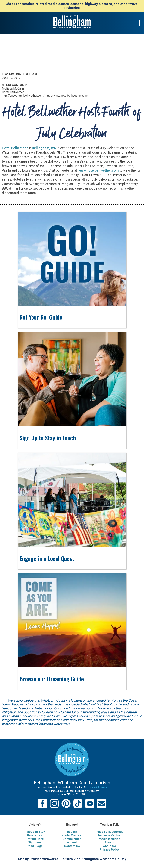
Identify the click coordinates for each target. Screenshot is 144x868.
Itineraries (35, 835)
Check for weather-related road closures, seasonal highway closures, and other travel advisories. (72, 6)
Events (72, 832)
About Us (109, 846)
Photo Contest (72, 835)
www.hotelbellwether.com (98, 170)
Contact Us (72, 846)
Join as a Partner (109, 835)
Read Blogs (35, 846)
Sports (109, 842)
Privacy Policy (109, 850)
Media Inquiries (109, 839)
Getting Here (34, 839)
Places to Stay (35, 832)
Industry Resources (109, 832)
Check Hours (98, 787)
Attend (72, 842)
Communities (72, 839)
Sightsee (34, 842)
